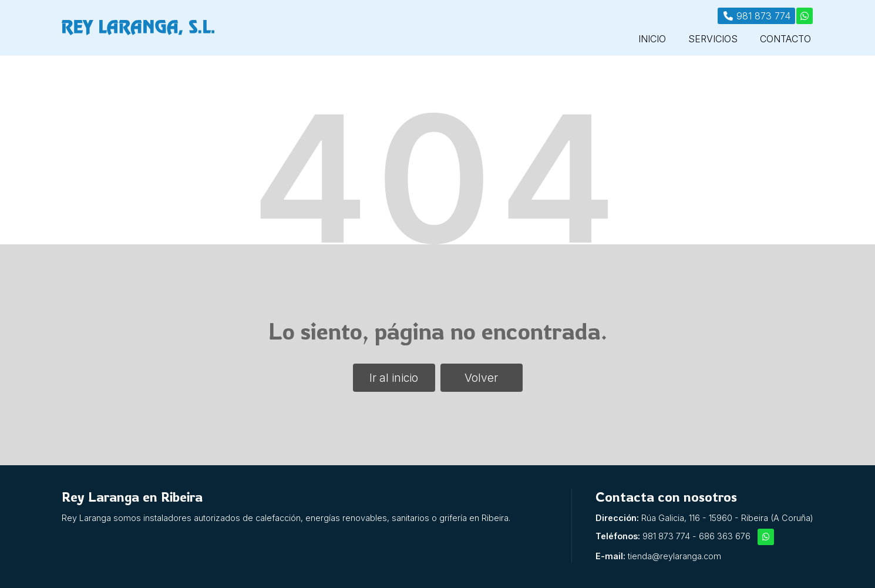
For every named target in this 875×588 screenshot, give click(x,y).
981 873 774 (666, 536)
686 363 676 (725, 536)
